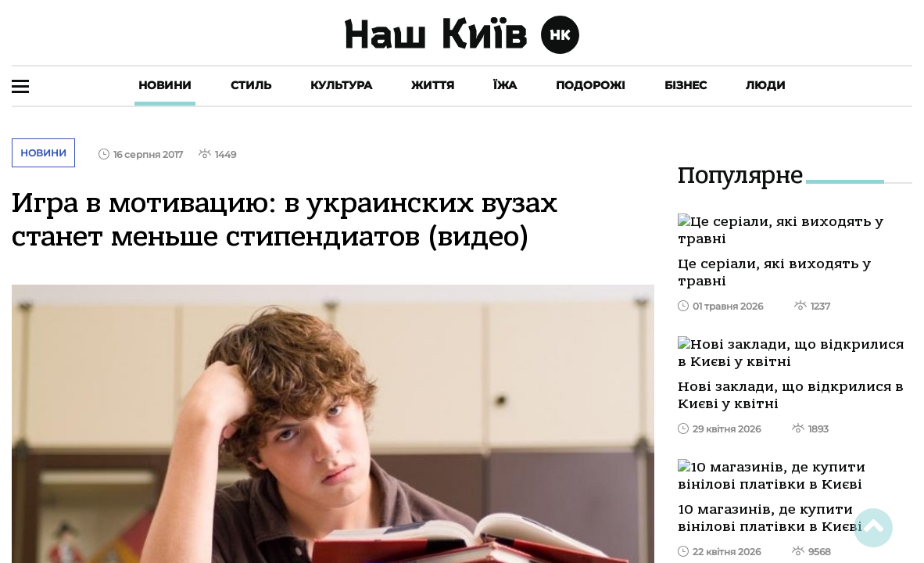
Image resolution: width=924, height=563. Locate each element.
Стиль (251, 85)
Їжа (505, 85)
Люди (766, 85)
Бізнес (686, 85)
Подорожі (591, 85)
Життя (433, 85)
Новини (165, 85)
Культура (341, 85)
